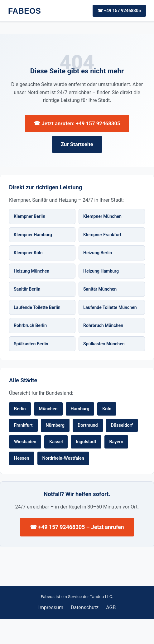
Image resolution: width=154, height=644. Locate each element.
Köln (107, 409)
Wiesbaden (25, 442)
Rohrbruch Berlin (30, 325)
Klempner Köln (28, 253)
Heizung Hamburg (101, 271)
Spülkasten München (104, 344)
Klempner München (102, 216)
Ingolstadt (86, 442)
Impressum (51, 607)
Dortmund (88, 425)
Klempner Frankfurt (102, 235)
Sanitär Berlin (27, 289)
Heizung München (31, 271)
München (48, 409)
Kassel (56, 442)
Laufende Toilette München (110, 307)
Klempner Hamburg (33, 235)
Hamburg (80, 409)
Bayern (116, 442)
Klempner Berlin (29, 216)
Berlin (20, 409)
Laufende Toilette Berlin (37, 307)
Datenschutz (85, 607)
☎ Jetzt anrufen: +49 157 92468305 (77, 123)
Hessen (22, 458)
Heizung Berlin (98, 253)
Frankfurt (23, 425)
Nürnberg (55, 425)
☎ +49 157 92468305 (119, 11)
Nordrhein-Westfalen (63, 458)
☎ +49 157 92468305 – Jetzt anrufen (77, 527)
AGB (111, 607)
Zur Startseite (77, 144)
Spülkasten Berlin (31, 344)
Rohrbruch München (103, 325)
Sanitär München (100, 289)
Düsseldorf (122, 425)
